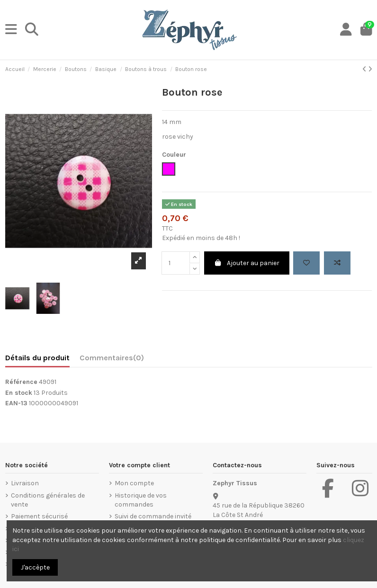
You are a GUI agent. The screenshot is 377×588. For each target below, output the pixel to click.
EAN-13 (16, 403)
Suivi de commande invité (153, 516)
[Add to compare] (337, 263)
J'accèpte (35, 567)
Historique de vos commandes (141, 500)
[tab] (112, 360)
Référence (21, 382)
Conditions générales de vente (48, 500)
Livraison (25, 483)
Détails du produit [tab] (37, 358)
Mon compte (134, 483)
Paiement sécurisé (39, 516)
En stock (19, 393)
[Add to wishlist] (306, 263)
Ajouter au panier (247, 263)
